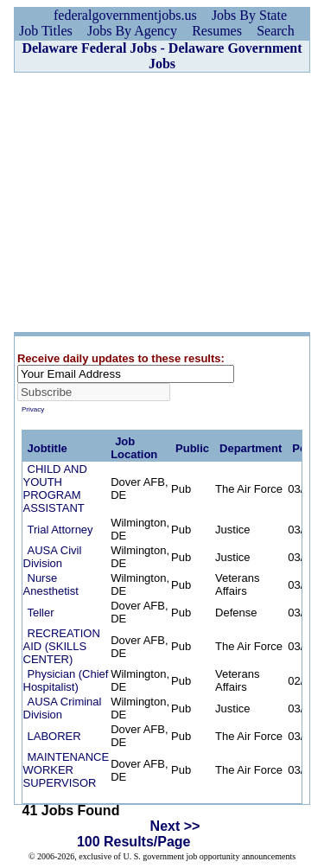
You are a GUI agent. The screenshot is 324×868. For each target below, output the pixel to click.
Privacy (33, 409)
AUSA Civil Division (53, 557)
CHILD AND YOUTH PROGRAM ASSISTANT (55, 488)
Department (251, 448)
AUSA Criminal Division (63, 708)
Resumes (217, 31)
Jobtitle (48, 448)
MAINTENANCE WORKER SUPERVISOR (67, 770)
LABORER (54, 736)
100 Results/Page (134, 842)
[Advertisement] (162, 202)
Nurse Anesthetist (51, 584)
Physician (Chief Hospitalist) (66, 680)
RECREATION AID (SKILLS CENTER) (62, 646)
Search (276, 31)
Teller (41, 613)
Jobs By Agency (132, 31)
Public (192, 448)
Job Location (134, 448)
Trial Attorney (60, 530)
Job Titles (46, 31)
